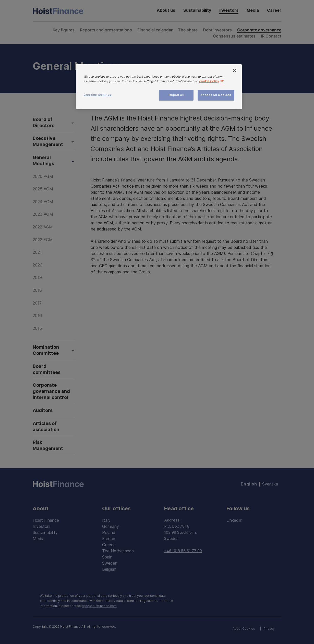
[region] (159, 87)
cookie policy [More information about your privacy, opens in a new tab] (209, 81)
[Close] (235, 70)
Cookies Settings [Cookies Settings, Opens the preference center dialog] (98, 95)
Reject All (177, 95)
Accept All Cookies (216, 95)
